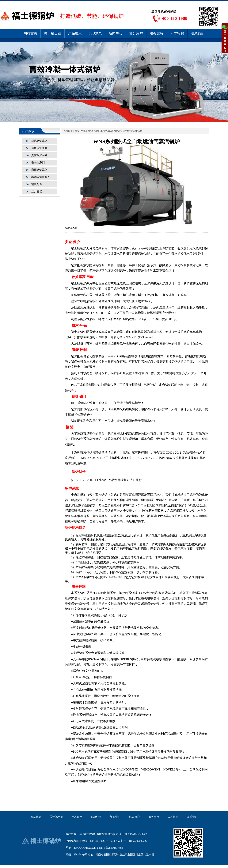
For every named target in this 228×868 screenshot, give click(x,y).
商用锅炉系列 (39, 170)
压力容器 (37, 191)
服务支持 (157, 33)
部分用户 (136, 33)
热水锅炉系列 (39, 148)
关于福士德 (53, 33)
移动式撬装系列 (41, 177)
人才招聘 (177, 33)
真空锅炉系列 (39, 155)
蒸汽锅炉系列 (39, 141)
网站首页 (30, 33)
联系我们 (198, 33)
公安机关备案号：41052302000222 (127, 841)
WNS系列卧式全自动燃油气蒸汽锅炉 (125, 131)
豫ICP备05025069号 (136, 834)
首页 (77, 131)
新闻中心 (116, 33)
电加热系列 (38, 163)
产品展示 (75, 33)
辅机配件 (37, 184)
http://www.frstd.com (85, 848)
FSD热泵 (95, 33)
